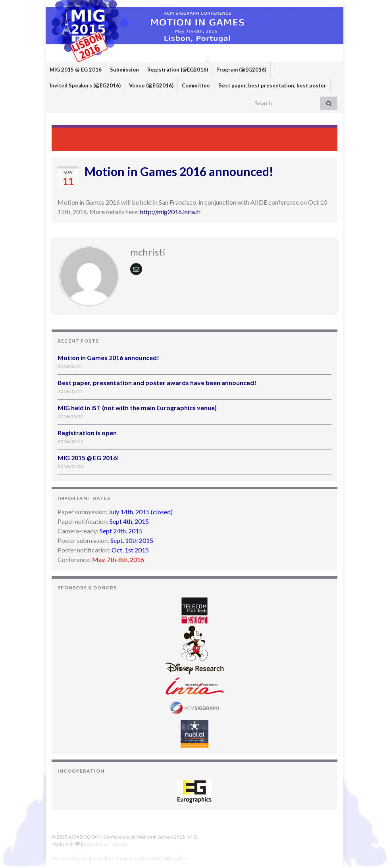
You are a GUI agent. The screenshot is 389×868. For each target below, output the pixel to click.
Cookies (180, 858)
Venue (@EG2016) (151, 85)
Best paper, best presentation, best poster (272, 85)
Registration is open (87, 433)
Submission (124, 70)
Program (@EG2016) (241, 70)
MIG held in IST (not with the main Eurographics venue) (137, 408)
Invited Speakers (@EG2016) (85, 85)
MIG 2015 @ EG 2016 (76, 70)
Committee (196, 85)
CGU (98, 858)
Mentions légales (70, 858)
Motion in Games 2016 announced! (108, 357)
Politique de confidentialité (137, 858)
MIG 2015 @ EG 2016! (88, 458)
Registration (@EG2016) (178, 70)
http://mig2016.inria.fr (170, 212)
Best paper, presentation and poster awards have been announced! (157, 383)
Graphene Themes (107, 844)
